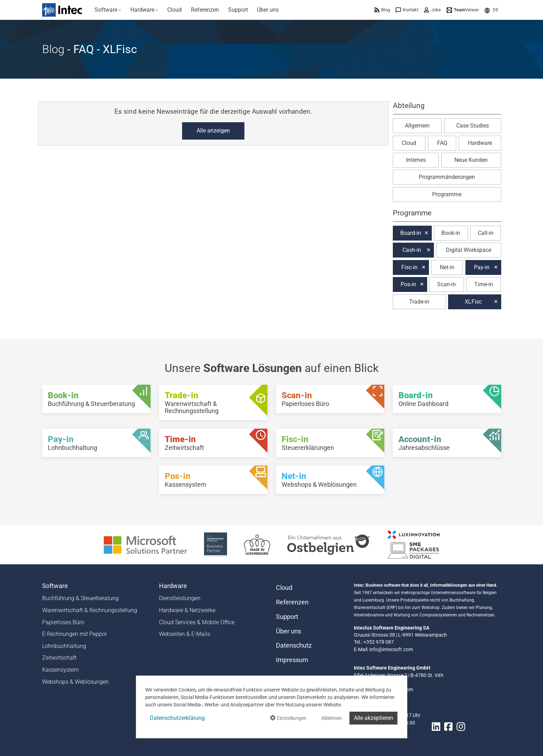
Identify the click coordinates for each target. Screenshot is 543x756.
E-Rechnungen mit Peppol (74, 634)
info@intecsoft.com (391, 649)
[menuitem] (108, 10)
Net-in (447, 267)
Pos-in (408, 284)
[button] (491, 10)
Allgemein (417, 126)
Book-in (451, 233)
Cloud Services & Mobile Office (197, 622)
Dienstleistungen (180, 598)
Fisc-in (409, 267)
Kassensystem (60, 670)
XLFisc (473, 302)
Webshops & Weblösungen (75, 682)
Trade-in (419, 302)
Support (287, 617)
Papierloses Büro (63, 622)
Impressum (292, 660)
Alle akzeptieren (374, 718)
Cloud (409, 143)
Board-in (411, 233)
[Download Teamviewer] (463, 10)
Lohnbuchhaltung (64, 646)
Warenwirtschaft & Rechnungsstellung (90, 610)
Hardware (480, 143)
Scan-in (446, 284)
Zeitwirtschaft (59, 658)
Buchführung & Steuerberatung (80, 598)
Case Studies (473, 126)
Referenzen (292, 602)
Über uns (289, 631)
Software (55, 586)
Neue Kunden (471, 160)
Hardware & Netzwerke (187, 610)
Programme (447, 194)
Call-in (486, 233)
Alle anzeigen (213, 131)
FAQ (442, 143)
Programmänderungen (447, 177)
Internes (416, 160)
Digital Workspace (469, 250)
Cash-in (412, 250)
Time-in (484, 284)
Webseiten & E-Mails (185, 634)
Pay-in (482, 267)
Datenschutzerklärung (177, 718)
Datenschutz (294, 645)
